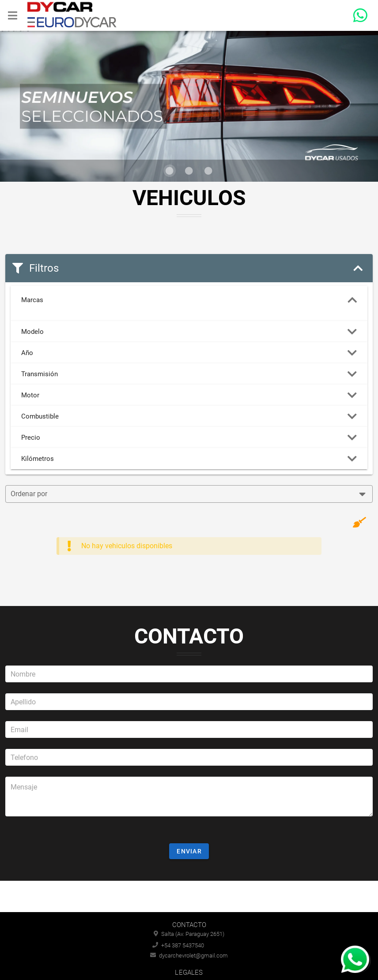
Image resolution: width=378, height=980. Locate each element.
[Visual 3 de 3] (208, 171)
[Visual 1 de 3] (170, 171)
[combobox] (189, 494)
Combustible (189, 416)
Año (189, 353)
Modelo (189, 332)
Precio (189, 438)
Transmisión (189, 374)
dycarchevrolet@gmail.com (189, 956)
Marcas (189, 300)
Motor (189, 395)
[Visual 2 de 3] (189, 171)
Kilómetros (189, 459)
